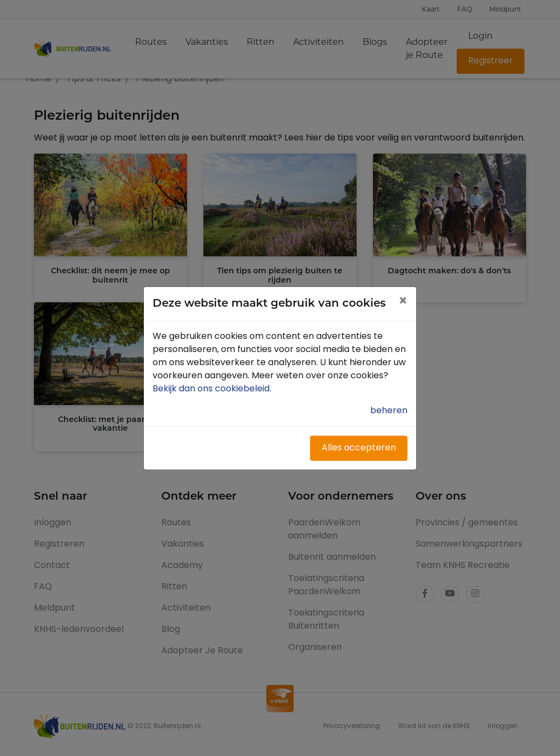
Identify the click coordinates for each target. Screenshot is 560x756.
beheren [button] (389, 411)
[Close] (403, 302)
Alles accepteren (359, 448)
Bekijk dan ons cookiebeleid (213, 389)
